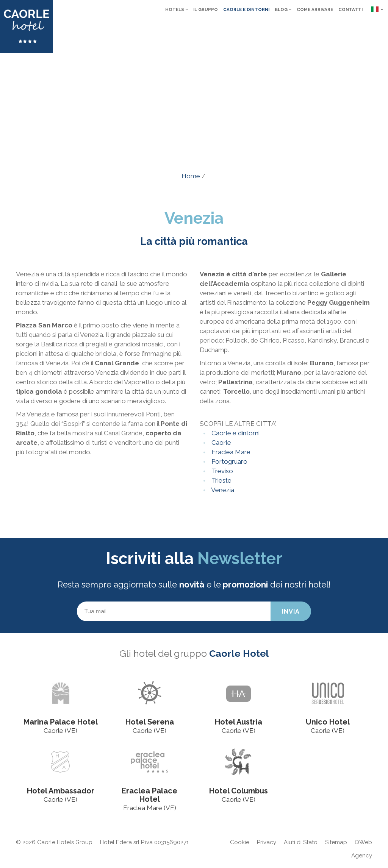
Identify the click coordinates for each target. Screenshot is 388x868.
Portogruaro (229, 461)
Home (191, 176)
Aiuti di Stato (301, 842)
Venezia (222, 490)
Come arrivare (315, 9)
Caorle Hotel (239, 653)
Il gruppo (206, 9)
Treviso (221, 471)
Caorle (221, 443)
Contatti (350, 9)
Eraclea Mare (230, 452)
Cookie (240, 842)
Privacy (267, 842)
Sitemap (336, 842)
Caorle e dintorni (246, 9)
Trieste (221, 480)
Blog (283, 9)
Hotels (177, 9)
